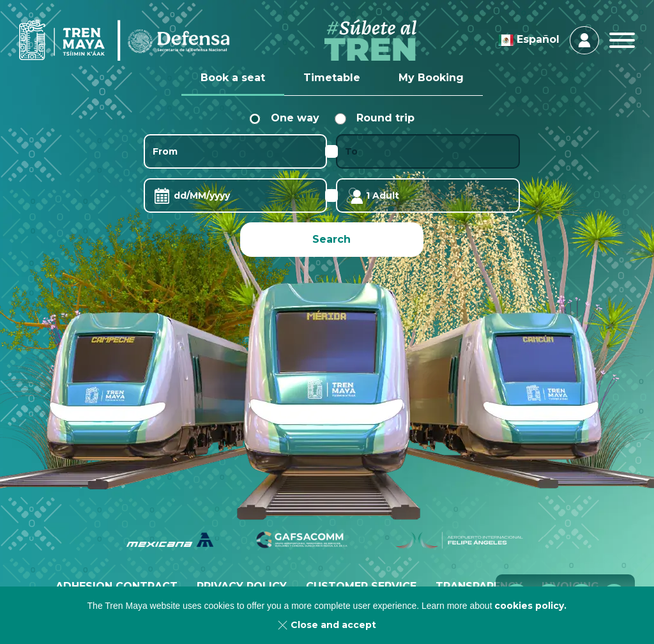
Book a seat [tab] (233, 78)
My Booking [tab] (431, 78)
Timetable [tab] (332, 78)
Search (331, 239)
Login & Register (584, 40)
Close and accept (333, 625)
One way (284, 118)
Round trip (375, 118)
